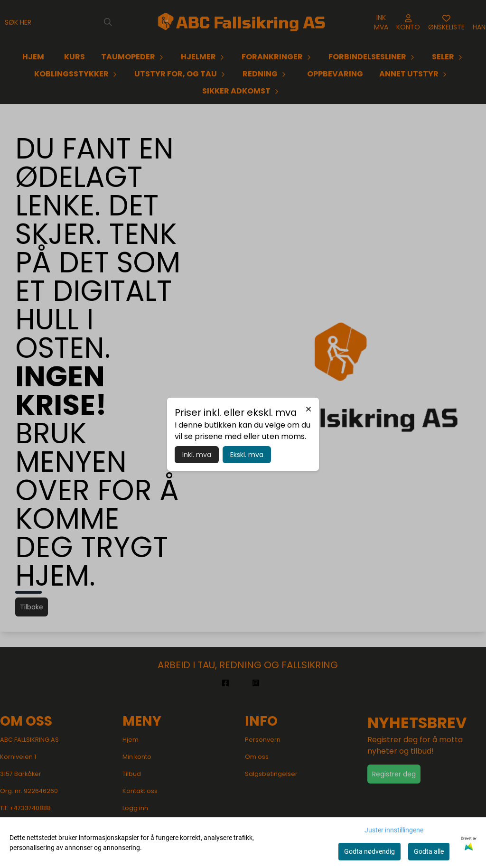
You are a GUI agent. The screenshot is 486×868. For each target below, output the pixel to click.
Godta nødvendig (369, 851)
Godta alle (429, 851)
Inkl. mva (197, 455)
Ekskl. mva (247, 455)
